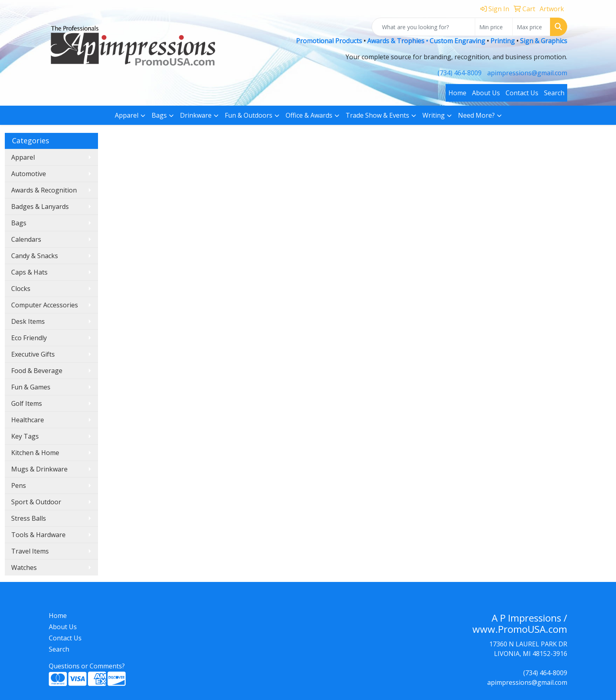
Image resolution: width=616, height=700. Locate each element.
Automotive (29, 174)
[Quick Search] (423, 27)
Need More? (476, 115)
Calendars (26, 239)
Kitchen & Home (35, 453)
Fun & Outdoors (249, 115)
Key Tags (25, 436)
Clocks (21, 289)
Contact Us (522, 93)
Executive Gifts (33, 354)
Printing (503, 41)
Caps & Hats (29, 272)
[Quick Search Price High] (531, 27)
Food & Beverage (37, 371)
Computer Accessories (45, 305)
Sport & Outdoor (36, 502)
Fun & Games (31, 387)
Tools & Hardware (38, 535)
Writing (434, 115)
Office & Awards (309, 115)
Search (554, 93)
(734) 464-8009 (460, 73)
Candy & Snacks (35, 256)
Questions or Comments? (87, 666)
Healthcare (28, 420)
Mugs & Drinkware (39, 469)
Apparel (127, 115)
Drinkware (196, 115)
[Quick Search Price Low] (494, 27)
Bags (159, 115)
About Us (486, 93)
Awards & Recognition (44, 190)
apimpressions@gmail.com (527, 73)
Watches (24, 568)
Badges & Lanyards (40, 207)
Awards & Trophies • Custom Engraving (426, 41)
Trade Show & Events (377, 115)
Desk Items (28, 321)
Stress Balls (29, 518)
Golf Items (27, 403)
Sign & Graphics (544, 41)
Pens (19, 485)
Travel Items (30, 551)
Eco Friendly (29, 338)
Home (457, 93)
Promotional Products (330, 41)
